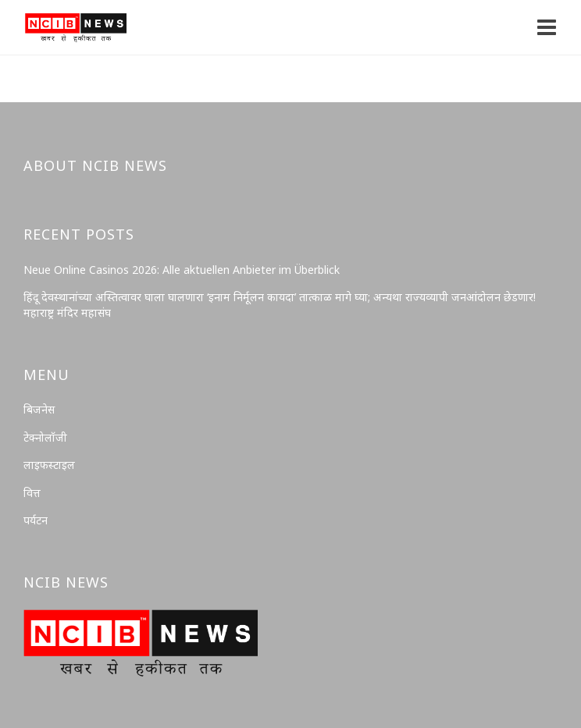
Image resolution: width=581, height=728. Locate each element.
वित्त (32, 493)
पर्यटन (36, 520)
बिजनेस (39, 409)
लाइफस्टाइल (49, 465)
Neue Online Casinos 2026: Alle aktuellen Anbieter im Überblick (182, 270)
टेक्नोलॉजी (45, 437)
